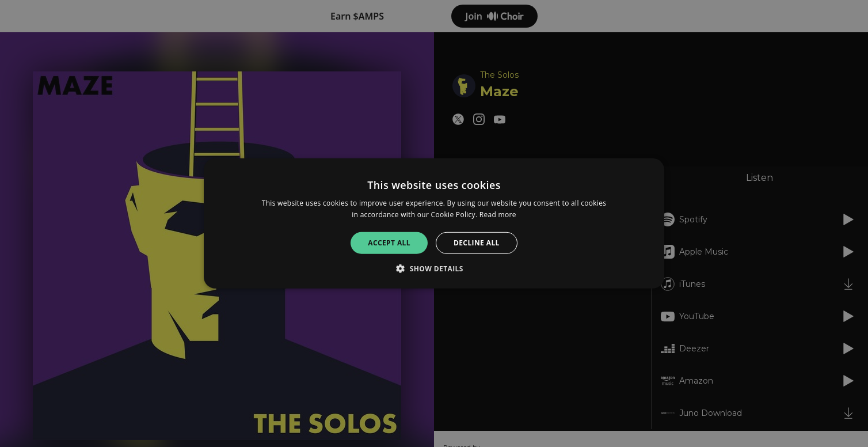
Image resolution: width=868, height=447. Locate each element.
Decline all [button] (477, 243)
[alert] (434, 223)
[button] (434, 268)
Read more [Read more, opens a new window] (498, 215)
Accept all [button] (389, 243)
